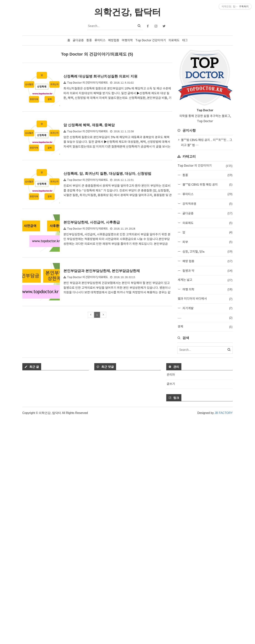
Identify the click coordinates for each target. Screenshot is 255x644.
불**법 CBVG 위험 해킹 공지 (207, 184)
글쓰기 (171, 609)
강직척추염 (207, 204)
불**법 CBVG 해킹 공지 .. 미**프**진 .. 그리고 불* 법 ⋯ (207, 143)
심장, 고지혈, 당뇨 (207, 251)
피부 (207, 242)
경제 (205, 327)
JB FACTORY (224, 638)
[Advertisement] (205, 390)
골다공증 (78, 40)
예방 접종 (207, 261)
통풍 (89, 40)
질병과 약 (207, 271)
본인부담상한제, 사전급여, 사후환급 (92, 222)
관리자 (171, 600)
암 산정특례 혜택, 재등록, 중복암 (89, 125)
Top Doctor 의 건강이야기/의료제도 (88, 83)
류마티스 (100, 40)
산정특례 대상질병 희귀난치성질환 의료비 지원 (100, 76)
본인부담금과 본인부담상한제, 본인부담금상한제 (102, 271)
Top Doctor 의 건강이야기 (205, 166)
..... (205, 318)
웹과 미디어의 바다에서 (205, 299)
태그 (185, 40)
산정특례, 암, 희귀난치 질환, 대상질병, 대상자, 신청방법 (107, 174)
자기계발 (207, 308)
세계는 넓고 (205, 280)
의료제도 (174, 40)
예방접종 (114, 40)
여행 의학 (207, 289)
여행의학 (127, 40)
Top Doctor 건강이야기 (151, 40)
